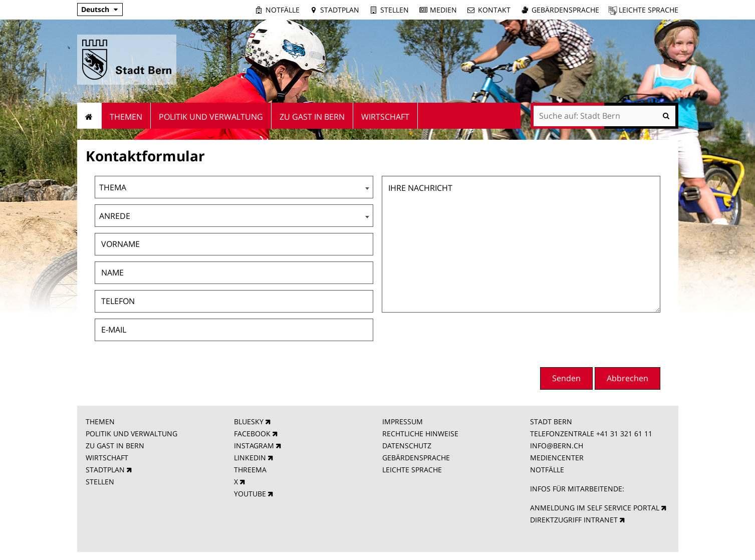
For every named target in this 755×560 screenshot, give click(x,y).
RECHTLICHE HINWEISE (420, 434)
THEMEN (100, 422)
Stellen (395, 10)
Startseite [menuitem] (89, 116)
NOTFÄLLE (547, 470)
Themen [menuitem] (126, 117)
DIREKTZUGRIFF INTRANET (574, 520)
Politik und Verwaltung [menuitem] (211, 117)
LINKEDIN (250, 458)
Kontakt (494, 10)
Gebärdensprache (565, 10)
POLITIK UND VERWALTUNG (132, 434)
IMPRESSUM (403, 422)
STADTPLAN (105, 470)
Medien (443, 10)
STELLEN (100, 482)
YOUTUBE (250, 494)
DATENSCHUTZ (407, 446)
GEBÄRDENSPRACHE (416, 458)
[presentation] (584, 339)
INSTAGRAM (254, 446)
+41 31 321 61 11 (624, 434)
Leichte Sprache (649, 10)
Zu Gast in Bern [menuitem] (312, 117)
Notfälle (283, 10)
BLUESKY (249, 422)
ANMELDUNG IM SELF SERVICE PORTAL (595, 508)
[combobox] (234, 187)
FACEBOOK (252, 434)
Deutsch (95, 9)
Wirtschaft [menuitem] (385, 117)
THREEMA (250, 470)
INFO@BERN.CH (557, 446)
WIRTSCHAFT (107, 458)
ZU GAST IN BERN (115, 446)
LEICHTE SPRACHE (412, 470)
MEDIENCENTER (557, 458)
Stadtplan (340, 10)
